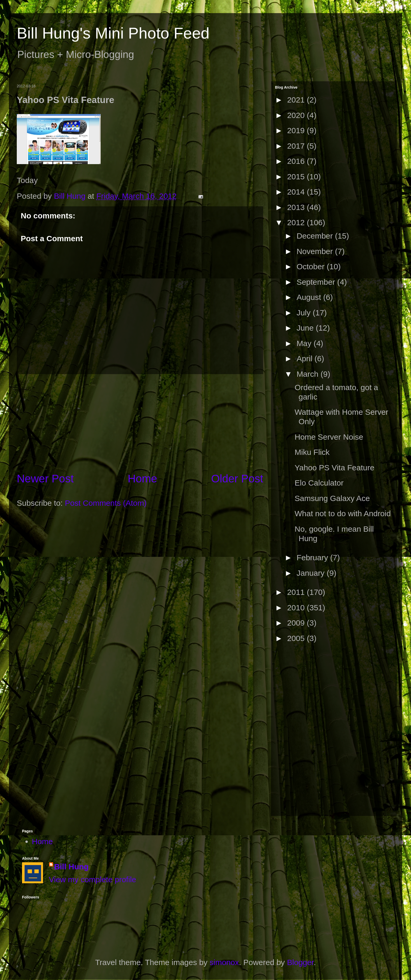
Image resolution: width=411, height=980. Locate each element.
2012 (297, 222)
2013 (297, 207)
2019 (297, 130)
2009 (297, 623)
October (312, 266)
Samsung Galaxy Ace (332, 498)
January (312, 573)
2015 (297, 177)
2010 (297, 608)
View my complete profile (93, 879)
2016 (297, 161)
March (309, 374)
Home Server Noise (329, 437)
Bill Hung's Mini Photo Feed (113, 33)
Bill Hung (72, 867)
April (305, 359)
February (313, 558)
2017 (297, 146)
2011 (297, 592)
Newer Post (45, 479)
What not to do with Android (343, 513)
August (310, 297)
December (316, 236)
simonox (224, 962)
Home (142, 479)
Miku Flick (312, 452)
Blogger (300, 962)
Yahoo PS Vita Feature (334, 468)
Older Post (237, 479)
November (316, 251)
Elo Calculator (319, 483)
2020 (297, 115)
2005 (297, 638)
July (305, 313)
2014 (297, 192)
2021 (297, 100)
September (317, 282)
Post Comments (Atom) (106, 503)
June (306, 328)
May (305, 343)
